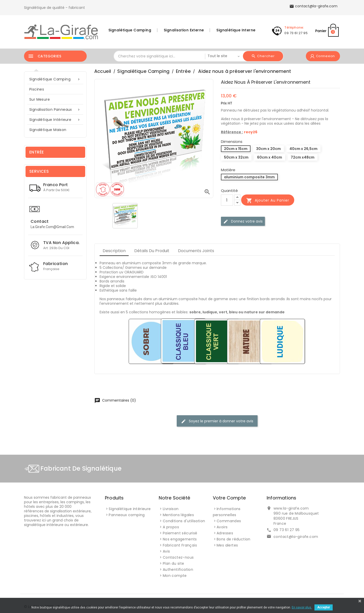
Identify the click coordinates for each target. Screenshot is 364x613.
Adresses (225, 533)
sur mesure (40, 99)
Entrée (37, 152)
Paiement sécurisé (180, 533)
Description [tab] (114, 251)
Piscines (37, 89)
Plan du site (174, 563)
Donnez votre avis (243, 221)
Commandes (229, 521)
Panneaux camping (127, 515)
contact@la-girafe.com (296, 537)
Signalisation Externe (184, 30)
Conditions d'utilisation (184, 521)
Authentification (178, 570)
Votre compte (229, 498)
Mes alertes (227, 545)
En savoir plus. (302, 607)
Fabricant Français (180, 545)
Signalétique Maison (48, 130)
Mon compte (175, 576)
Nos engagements (180, 539)
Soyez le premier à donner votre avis (217, 421)
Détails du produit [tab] (152, 251)
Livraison (171, 509)
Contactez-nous (178, 557)
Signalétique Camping (130, 30)
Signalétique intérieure (55, 120)
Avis (166, 551)
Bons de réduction (234, 539)
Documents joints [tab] (196, 251)
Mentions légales (178, 515)
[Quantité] (227, 200)
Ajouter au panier (268, 201)
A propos (171, 527)
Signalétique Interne (236, 30)
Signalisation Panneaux (55, 110)
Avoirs (222, 527)
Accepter (324, 607)
